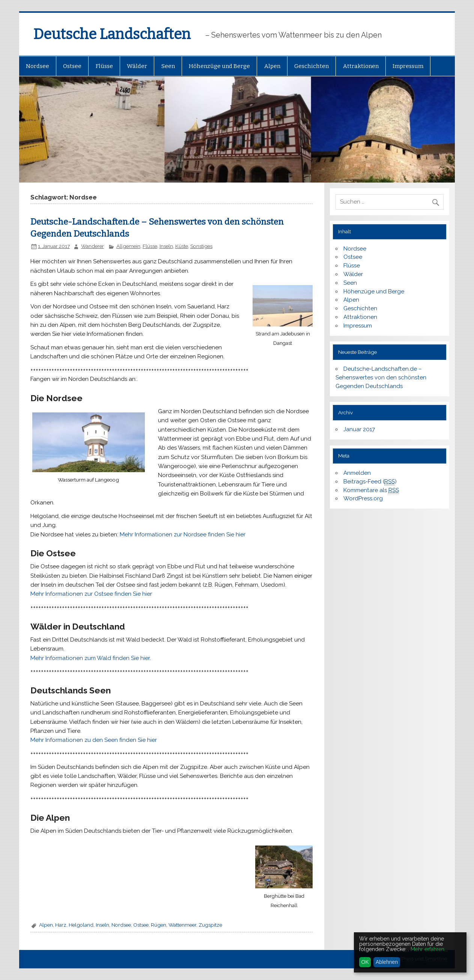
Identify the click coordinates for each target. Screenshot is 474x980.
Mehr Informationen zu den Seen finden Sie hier (94, 740)
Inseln (166, 246)
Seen (168, 66)
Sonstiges (201, 246)
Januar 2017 (359, 429)
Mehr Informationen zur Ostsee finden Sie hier (91, 594)
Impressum (408, 66)
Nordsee (38, 66)
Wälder (137, 66)
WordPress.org (363, 498)
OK (365, 962)
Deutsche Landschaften (112, 34)
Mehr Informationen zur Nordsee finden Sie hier (183, 535)
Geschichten (311, 66)
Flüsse (104, 66)
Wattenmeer (182, 925)
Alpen (272, 66)
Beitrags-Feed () (370, 482)
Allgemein (128, 246)
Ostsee (72, 66)
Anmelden (357, 473)
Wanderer (93, 246)
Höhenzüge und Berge (219, 66)
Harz (61, 925)
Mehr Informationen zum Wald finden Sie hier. (91, 658)
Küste (182, 246)
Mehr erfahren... (429, 949)
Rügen (159, 925)
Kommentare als (371, 490)
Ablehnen (387, 962)
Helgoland (81, 925)
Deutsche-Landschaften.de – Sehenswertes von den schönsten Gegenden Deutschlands (381, 378)
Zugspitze (210, 925)
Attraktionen (361, 66)
